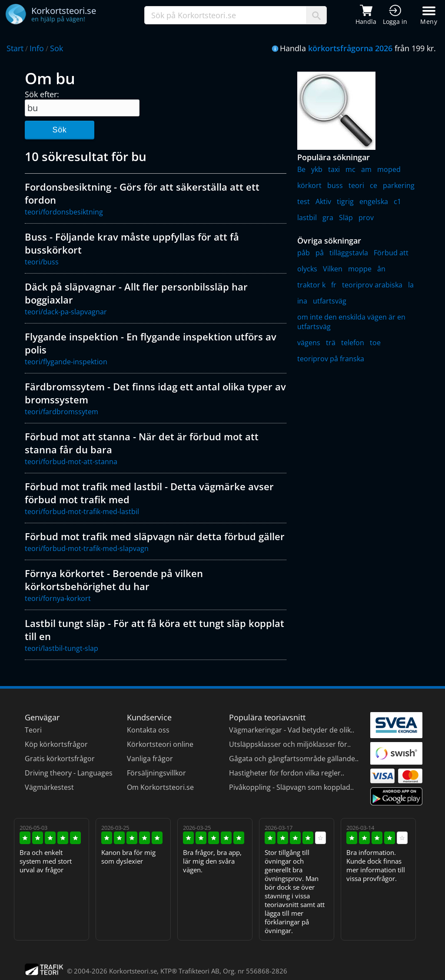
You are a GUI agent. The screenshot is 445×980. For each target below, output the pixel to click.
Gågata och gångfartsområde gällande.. (294, 759)
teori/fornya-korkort (58, 598)
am (366, 169)
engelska (374, 201)
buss (335, 185)
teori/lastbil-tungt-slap (61, 648)
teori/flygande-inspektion (66, 362)
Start (15, 48)
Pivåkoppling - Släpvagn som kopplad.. (291, 787)
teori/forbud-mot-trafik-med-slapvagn (87, 548)
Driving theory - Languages (69, 773)
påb (304, 253)
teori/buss (42, 262)
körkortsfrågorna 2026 (350, 48)
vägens (309, 343)
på (320, 253)
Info (37, 48)
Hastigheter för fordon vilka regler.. (287, 773)
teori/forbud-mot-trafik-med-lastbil (82, 511)
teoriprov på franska (331, 359)
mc (350, 169)
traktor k (311, 285)
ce (374, 185)
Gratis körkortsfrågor (60, 759)
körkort (309, 185)
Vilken (333, 269)
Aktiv (323, 201)
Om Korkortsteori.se (160, 787)
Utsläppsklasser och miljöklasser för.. (290, 744)
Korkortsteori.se (133, 971)
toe (375, 343)
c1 (397, 201)
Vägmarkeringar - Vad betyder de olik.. (292, 730)
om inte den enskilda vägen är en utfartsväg (351, 322)
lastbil (307, 218)
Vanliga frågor (150, 759)
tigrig (345, 201)
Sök (59, 130)
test (304, 201)
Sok (56, 48)
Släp (346, 218)
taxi (334, 169)
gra (328, 218)
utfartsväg (330, 301)
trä (331, 343)
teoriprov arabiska (372, 285)
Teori (33, 730)
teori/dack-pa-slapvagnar (66, 312)
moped (389, 169)
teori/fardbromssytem (61, 412)
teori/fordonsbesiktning (64, 212)
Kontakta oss (148, 730)
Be (301, 169)
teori (356, 185)
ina (302, 301)
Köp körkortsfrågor (56, 744)
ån (381, 269)
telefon (353, 343)
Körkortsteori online (160, 744)
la (411, 285)
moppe (360, 269)
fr (334, 285)
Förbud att (391, 253)
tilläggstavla (349, 253)
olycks (307, 269)
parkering (399, 185)
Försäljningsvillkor (156, 773)
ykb (317, 169)
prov (366, 218)
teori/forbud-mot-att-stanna (71, 462)
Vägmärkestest (49, 787)
